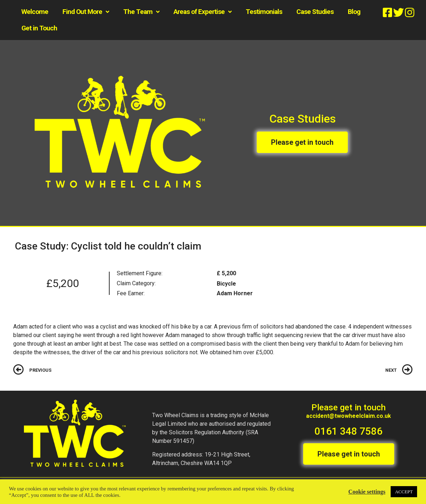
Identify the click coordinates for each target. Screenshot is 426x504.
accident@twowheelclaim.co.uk (349, 416)
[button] (302, 142)
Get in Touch (39, 28)
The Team (141, 12)
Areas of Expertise (202, 12)
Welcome (35, 12)
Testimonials (264, 12)
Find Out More (86, 12)
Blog (354, 12)
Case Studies (315, 12)
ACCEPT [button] (404, 492)
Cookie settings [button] (367, 492)
